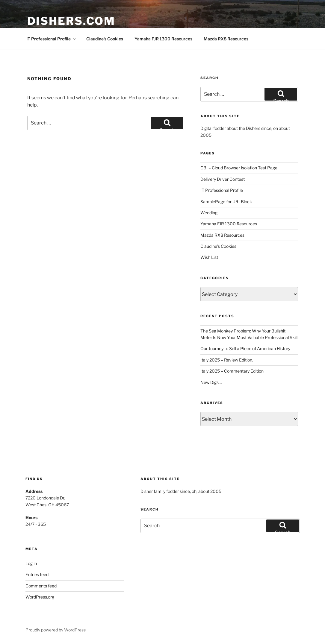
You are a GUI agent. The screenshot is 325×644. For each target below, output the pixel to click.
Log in (31, 563)
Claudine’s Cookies (105, 39)
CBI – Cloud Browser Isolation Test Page (239, 168)
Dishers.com (71, 21)
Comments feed (41, 586)
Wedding (209, 213)
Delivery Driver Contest (223, 179)
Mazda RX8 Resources (226, 39)
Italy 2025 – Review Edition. (227, 360)
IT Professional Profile (51, 39)
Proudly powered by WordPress (56, 630)
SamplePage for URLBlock (226, 202)
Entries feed (37, 574)
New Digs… (211, 382)
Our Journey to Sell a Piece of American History (245, 348)
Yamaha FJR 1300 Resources (163, 39)
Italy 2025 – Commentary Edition (232, 371)
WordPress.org (40, 597)
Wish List (209, 257)
